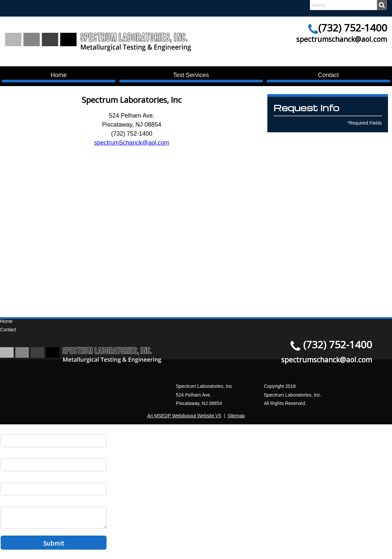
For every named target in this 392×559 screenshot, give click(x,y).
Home (59, 75)
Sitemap (236, 416)
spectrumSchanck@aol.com (132, 143)
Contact (328, 75)
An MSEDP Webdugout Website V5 (184, 416)
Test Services (191, 75)
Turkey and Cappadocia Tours (132, 294)
